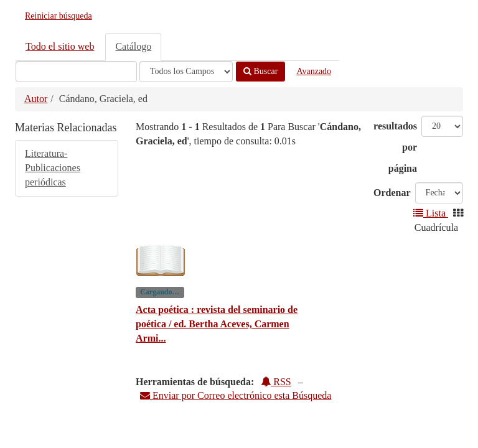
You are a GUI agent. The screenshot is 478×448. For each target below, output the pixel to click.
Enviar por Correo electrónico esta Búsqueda (236, 395)
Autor (36, 99)
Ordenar (392, 193)
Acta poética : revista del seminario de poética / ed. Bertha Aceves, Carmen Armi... (217, 324)
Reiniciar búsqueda (59, 16)
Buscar (260, 71)
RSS (276, 382)
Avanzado (314, 71)
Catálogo (133, 46)
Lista (431, 213)
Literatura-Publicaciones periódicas (53, 168)
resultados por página (395, 147)
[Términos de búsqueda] (76, 72)
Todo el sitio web (60, 46)
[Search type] (186, 72)
